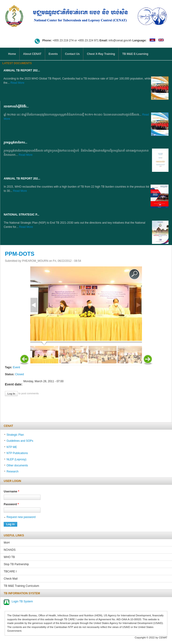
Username (11, 491)
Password (11, 504)
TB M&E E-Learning (135, 54)
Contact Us (72, 54)
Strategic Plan (15, 435)
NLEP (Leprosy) (16, 459)
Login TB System (22, 601)
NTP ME (12, 447)
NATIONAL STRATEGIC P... (21, 215)
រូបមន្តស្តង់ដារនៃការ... (15, 143)
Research (12, 471)
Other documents (17, 465)
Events (53, 54)
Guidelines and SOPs (20, 441)
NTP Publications (17, 453)
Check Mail (11, 579)
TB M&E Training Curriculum (21, 586)
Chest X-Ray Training (101, 54)
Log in (11, 394)
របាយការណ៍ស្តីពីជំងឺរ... (16, 106)
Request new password (21, 517)
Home (12, 54)
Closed (19, 374)
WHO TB (9, 557)
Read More (17, 83)
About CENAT (32, 54)
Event (16, 367)
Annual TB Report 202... (22, 70)
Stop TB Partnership (16, 564)
